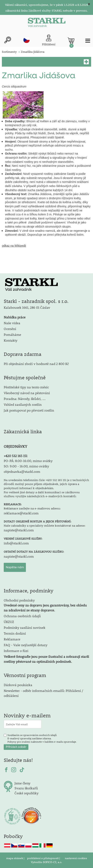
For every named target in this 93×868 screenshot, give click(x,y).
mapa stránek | (16, 858)
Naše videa (12, 323)
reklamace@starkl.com (21, 513)
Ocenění (10, 329)
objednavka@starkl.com (22, 471)
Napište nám (15, 567)
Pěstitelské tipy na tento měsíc (26, 387)
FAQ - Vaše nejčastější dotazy (26, 645)
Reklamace (12, 639)
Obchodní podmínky (45, 605)
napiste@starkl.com (19, 530)
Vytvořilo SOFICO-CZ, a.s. (46, 862)
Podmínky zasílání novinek (25, 627)
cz (27, 40)
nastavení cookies (76, 858)
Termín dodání (15, 633)
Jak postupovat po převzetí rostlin (29, 410)
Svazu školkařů (26, 788)
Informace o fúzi (16, 651)
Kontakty (11, 340)
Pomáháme (12, 334)
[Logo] (47, 23)
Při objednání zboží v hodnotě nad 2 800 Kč (36, 364)
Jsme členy (22, 783)
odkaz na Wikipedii (14, 246)
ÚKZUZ (9, 622)
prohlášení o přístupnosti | (44, 858)
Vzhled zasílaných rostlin (23, 404)
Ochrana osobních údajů (22, 616)
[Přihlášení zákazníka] (49, 40)
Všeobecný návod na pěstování (27, 393)
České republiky (27, 793)
